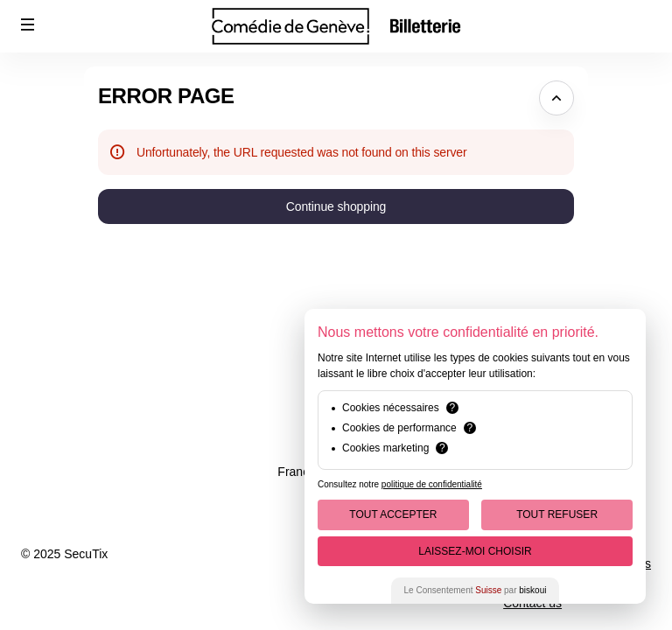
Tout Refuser (557, 514)
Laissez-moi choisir (475, 551)
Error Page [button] (166, 96)
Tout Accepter (393, 514)
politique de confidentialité (432, 484)
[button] (28, 24)
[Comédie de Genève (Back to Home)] (336, 26)
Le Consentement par (476, 590)
